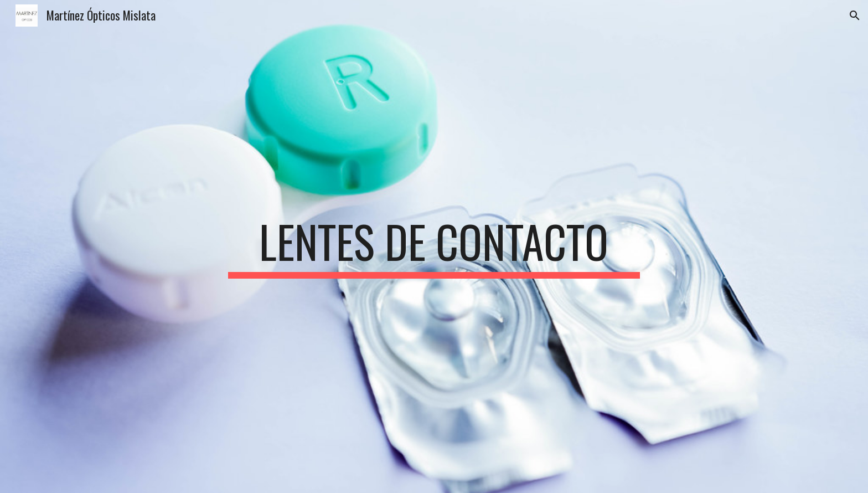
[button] (855, 16)
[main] (434, 247)
